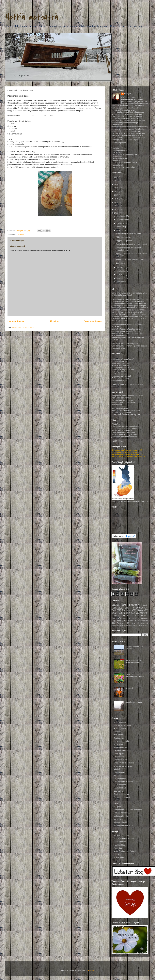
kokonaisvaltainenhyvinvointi (121, 625)
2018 (117, 191)
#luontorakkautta (129, 618)
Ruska (126, 616)
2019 (117, 188)
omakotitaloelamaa (139, 625)
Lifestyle (139, 616)
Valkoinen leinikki (121, 816)
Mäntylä (117, 769)
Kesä (114, 608)
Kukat (126, 608)
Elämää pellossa (121, 729)
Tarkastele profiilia (119, 143)
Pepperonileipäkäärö (124, 241)
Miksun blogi (119, 757)
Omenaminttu (119, 772)
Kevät (114, 613)
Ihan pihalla (119, 735)
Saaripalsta (118, 791)
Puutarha (127, 610)
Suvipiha (117, 807)
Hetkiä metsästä (32, 17)
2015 (117, 202)
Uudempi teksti (16, 321)
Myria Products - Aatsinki (124, 763)
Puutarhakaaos (120, 785)
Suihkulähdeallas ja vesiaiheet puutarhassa (135, 661)
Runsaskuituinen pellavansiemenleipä (132, 244)
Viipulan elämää (120, 822)
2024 (117, 177)
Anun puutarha (120, 722)
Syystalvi (129, 688)
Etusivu (54, 321)
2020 (117, 184)
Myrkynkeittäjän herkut (123, 766)
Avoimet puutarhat (121, 835)
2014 (117, 206)
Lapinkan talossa (121, 750)
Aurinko (126, 613)
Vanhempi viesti (93, 321)
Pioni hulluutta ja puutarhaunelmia (128, 782)
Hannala (117, 732)
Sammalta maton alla (122, 797)
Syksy (140, 610)
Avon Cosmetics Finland (124, 839)
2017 (117, 195)
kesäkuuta (121, 271)
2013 (117, 209)
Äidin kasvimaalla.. (124, 237)
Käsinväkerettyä (120, 747)
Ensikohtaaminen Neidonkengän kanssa (135, 675)
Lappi (115, 605)
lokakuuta (121, 223)
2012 (117, 213)
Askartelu (121, 623)
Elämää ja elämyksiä (122, 725)
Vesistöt (140, 613)
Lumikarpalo (119, 754)
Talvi (114, 610)
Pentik (116, 854)
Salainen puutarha (121, 794)
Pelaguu (128, 94)
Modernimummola (121, 760)
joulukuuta (121, 216)
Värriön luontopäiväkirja (123, 825)
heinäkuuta (121, 267)
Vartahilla (118, 819)
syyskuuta (121, 227)
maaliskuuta (122, 282)
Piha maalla (119, 775)
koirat (143, 623)
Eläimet (129, 621)
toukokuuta (121, 275)
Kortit (133, 623)
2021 (117, 181)
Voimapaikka (119, 857)
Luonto (139, 608)
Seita (116, 803)
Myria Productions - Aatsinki (125, 851)
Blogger (91, 970)
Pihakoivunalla (120, 779)
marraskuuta (122, 220)
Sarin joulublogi (120, 800)
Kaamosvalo (143, 621)
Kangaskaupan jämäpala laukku (129, 233)
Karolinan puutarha (122, 741)
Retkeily (134, 605)
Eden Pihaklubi (120, 842)
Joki (114, 618)
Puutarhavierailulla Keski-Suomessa (131, 259)
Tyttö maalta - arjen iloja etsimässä (128, 810)
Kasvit (115, 616)
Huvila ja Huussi (120, 845)
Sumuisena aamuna (134, 702)
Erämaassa (121, 263)
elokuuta (120, 230)
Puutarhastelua (120, 788)
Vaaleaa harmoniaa (122, 813)
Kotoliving (118, 848)
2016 (117, 199)
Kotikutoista (119, 744)
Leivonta (20, 234)
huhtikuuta (121, 278)
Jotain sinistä (119, 738)
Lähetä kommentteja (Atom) (24, 327)
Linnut (118, 621)
